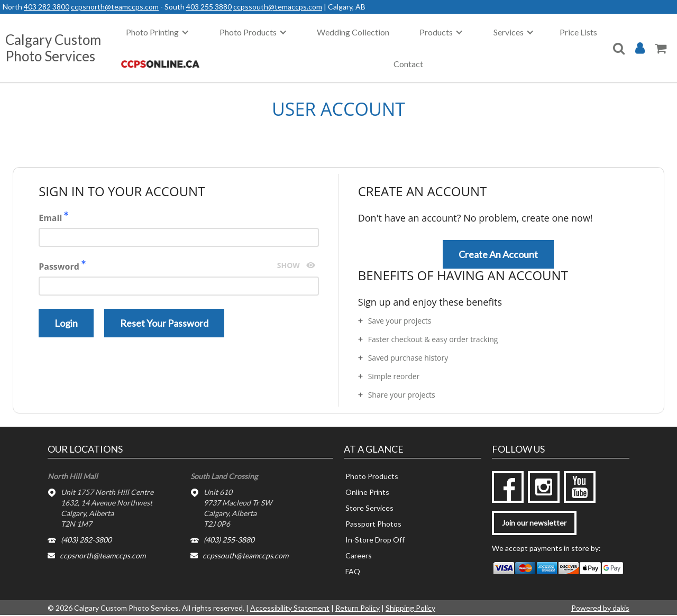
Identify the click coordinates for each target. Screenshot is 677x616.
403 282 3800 (47, 7)
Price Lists (578, 32)
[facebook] (508, 487)
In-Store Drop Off (375, 540)
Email (179, 229)
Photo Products (372, 476)
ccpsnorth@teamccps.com (115, 7)
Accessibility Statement (290, 608)
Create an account (498, 254)
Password (179, 278)
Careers (359, 555)
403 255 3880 (209, 7)
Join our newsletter (534, 523)
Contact (408, 64)
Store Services (369, 508)
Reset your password (164, 323)
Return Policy (358, 608)
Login (66, 323)
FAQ (353, 571)
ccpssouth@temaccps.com (278, 7)
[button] (158, 32)
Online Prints (367, 492)
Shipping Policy (410, 608)
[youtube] (580, 487)
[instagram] (544, 487)
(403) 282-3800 (86, 540)
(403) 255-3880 (229, 540)
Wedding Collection (353, 32)
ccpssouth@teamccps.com (245, 555)
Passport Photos (373, 524)
